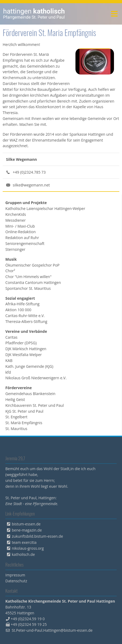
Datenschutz (16, 581)
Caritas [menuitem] (11, 337)
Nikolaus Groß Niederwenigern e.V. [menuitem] (36, 378)
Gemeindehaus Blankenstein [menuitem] (30, 394)
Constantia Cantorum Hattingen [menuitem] (33, 282)
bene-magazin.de (27, 530)
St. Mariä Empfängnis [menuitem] (24, 423)
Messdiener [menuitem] (16, 220)
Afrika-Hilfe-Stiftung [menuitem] (22, 304)
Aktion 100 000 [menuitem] (18, 310)
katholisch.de (23, 554)
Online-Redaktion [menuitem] (20, 232)
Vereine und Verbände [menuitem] (26, 331)
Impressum (15, 575)
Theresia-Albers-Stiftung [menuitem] (26, 321)
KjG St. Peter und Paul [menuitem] (24, 411)
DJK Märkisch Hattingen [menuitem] (26, 349)
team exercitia (24, 542)
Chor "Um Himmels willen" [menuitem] (28, 277)
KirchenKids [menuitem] (16, 214)
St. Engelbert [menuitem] (16, 417)
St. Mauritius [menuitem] (16, 429)
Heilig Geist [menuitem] (15, 399)
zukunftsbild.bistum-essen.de (37, 536)
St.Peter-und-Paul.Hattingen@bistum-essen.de (52, 630)
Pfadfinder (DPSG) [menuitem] (21, 343)
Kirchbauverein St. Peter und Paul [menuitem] (35, 405)
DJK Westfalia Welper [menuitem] (24, 355)
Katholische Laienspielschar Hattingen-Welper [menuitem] (45, 208)
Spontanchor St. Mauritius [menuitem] (28, 288)
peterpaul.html (34, 14)
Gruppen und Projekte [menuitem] (26, 203)
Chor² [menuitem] (10, 271)
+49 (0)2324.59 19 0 (28, 619)
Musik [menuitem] (11, 259)
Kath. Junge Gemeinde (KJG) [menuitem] (29, 366)
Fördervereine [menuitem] (19, 388)
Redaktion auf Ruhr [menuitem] (22, 238)
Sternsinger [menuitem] (15, 249)
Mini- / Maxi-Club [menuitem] (20, 226)
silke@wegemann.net (31, 185)
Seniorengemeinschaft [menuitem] (25, 243)
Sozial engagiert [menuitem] (20, 298)
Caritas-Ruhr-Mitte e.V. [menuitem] (25, 316)
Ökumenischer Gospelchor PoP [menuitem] (33, 265)
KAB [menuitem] (9, 360)
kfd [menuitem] (8, 372)
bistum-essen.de (26, 524)
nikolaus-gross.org (28, 548)
